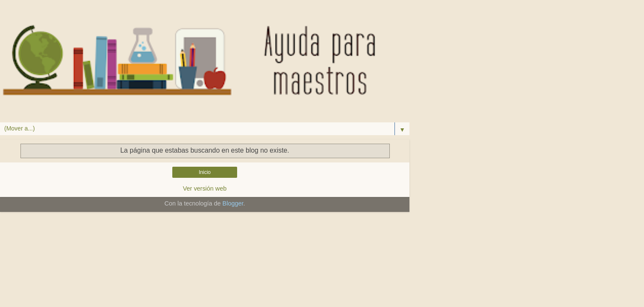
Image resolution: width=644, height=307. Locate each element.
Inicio (205, 172)
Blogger (233, 203)
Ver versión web (205, 188)
